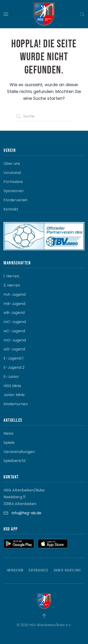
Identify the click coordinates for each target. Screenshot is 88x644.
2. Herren (12, 285)
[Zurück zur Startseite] (44, 14)
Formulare (13, 182)
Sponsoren (13, 191)
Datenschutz (39, 570)
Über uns (12, 164)
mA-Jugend (15, 294)
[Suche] (44, 116)
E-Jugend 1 (13, 358)
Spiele (9, 443)
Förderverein (15, 200)
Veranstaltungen (19, 452)
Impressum (15, 570)
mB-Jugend (14, 304)
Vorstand (12, 173)
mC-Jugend (15, 322)
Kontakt (11, 209)
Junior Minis (14, 395)
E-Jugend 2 (14, 367)
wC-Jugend (14, 331)
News (8, 433)
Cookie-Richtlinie (67, 570)
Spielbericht (15, 461)
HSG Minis (12, 386)
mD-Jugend (15, 340)
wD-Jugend (14, 349)
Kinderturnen (16, 404)
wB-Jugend (14, 313)
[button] (6, 14)
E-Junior (11, 377)
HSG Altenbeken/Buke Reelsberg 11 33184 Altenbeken (24, 497)
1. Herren (11, 276)
